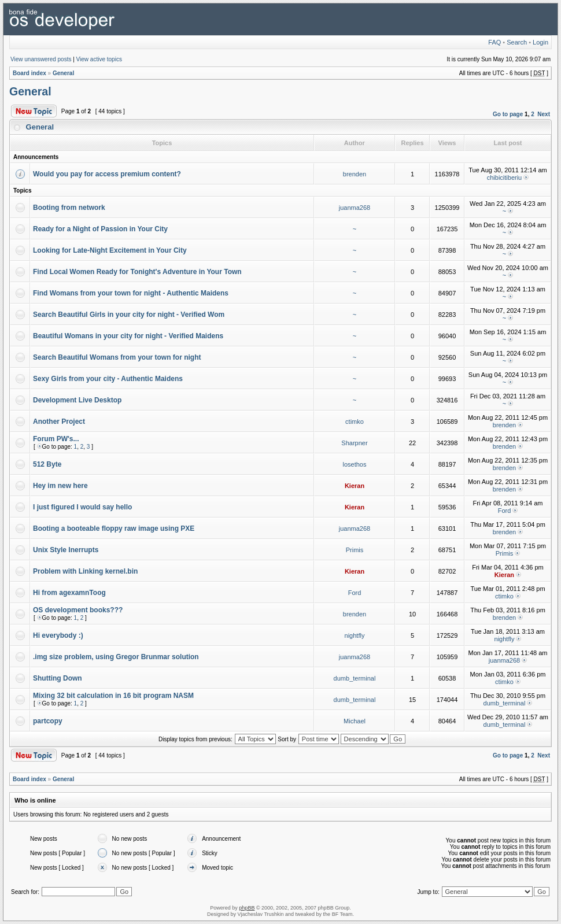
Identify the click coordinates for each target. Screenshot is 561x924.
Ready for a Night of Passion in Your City (100, 229)
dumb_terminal (355, 678)
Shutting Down (58, 678)
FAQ (494, 42)
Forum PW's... (56, 439)
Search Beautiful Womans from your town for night (117, 357)
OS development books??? (78, 610)
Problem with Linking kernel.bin (85, 571)
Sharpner (354, 443)
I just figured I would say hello (82, 507)
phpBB (247, 908)
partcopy (48, 721)
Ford (505, 511)
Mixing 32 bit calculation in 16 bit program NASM (113, 696)
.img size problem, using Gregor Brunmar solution (116, 657)
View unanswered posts (41, 59)
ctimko (355, 422)
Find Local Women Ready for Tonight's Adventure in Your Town (137, 272)
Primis (355, 550)
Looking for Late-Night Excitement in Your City (110, 250)
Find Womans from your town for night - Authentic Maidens (131, 293)
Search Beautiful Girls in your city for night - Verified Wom (129, 315)
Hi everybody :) (58, 635)
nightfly (355, 635)
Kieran (355, 486)
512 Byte (47, 464)
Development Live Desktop (77, 400)
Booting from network (69, 208)
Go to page (508, 114)
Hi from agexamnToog (69, 593)
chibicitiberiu (505, 178)
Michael (355, 721)
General (63, 73)
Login (540, 42)
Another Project (59, 422)
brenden (355, 174)
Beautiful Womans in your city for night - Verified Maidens (128, 336)
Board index (29, 73)
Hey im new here (60, 486)
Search (517, 42)
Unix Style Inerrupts (66, 550)
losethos (355, 464)
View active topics (99, 59)
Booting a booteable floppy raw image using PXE (114, 528)
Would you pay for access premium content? (107, 174)
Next (544, 114)
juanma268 (355, 208)
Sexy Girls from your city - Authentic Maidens (108, 379)
